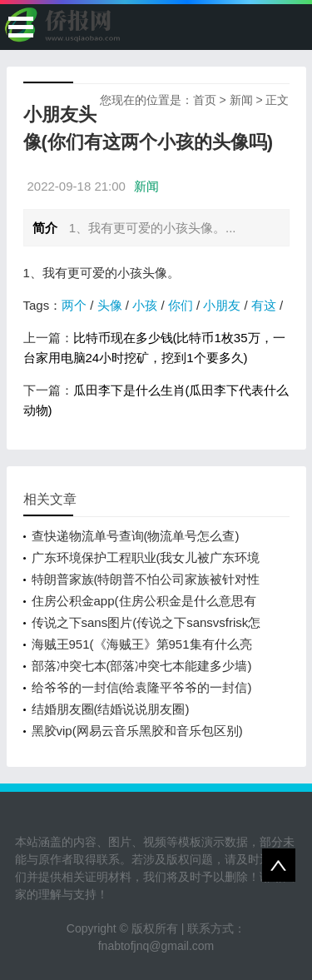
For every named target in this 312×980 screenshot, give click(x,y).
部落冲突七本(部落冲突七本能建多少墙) (142, 666)
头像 (110, 305)
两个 (74, 305)
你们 (181, 305)
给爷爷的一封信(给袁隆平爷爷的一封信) (142, 687)
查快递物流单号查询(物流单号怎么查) (136, 536)
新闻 (241, 100)
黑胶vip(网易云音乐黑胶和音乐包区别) (137, 731)
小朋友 (222, 305)
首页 (205, 100)
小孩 (145, 305)
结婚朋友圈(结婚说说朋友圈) (111, 709)
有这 (264, 305)
